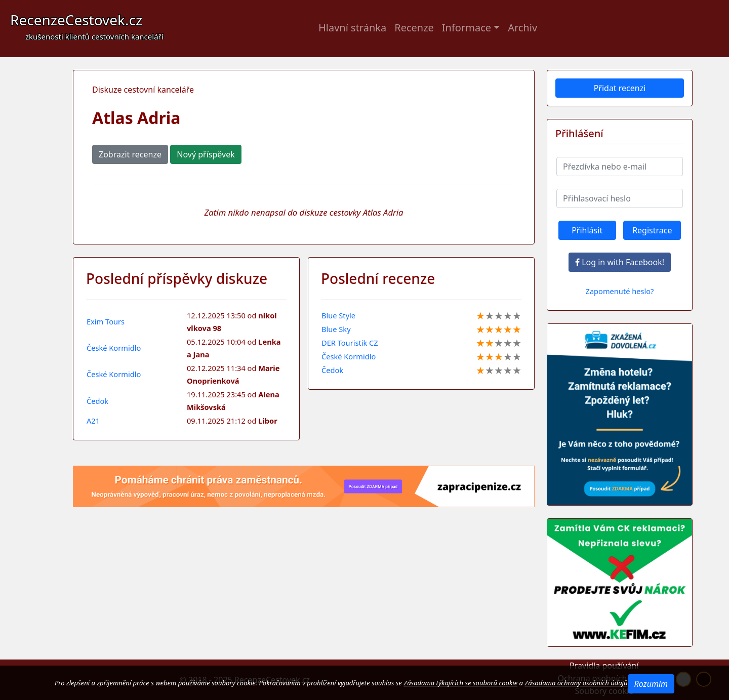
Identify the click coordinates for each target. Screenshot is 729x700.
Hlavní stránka (352, 28)
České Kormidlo (114, 348)
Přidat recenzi (620, 88)
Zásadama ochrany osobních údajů (576, 683)
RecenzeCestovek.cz (87, 26)
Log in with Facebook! (620, 262)
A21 (93, 421)
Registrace (652, 230)
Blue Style (338, 315)
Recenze (414, 28)
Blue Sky (336, 329)
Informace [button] (467, 28)
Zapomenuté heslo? (620, 291)
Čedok (97, 401)
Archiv (522, 28)
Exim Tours (106, 321)
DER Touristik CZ (350, 343)
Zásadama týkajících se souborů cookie (460, 683)
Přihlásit (587, 230)
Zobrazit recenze (130, 154)
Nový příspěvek (206, 154)
